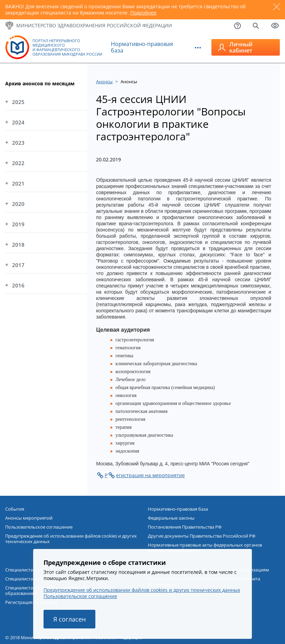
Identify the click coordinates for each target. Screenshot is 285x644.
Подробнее (143, 13)
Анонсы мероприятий (29, 518)
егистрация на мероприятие (150, 475)
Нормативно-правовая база (142, 47)
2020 (18, 204)
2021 (18, 183)
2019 (18, 224)
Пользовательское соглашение (39, 527)
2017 (18, 265)
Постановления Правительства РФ (185, 527)
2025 (18, 102)
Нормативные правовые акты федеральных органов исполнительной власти (205, 548)
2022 (18, 163)
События (15, 509)
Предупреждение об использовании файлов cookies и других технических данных (71, 539)
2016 (18, 285)
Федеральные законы (171, 518)
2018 (18, 245)
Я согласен (69, 619)
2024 (18, 122)
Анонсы (104, 82)
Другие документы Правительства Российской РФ (202, 536)
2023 (18, 143)
